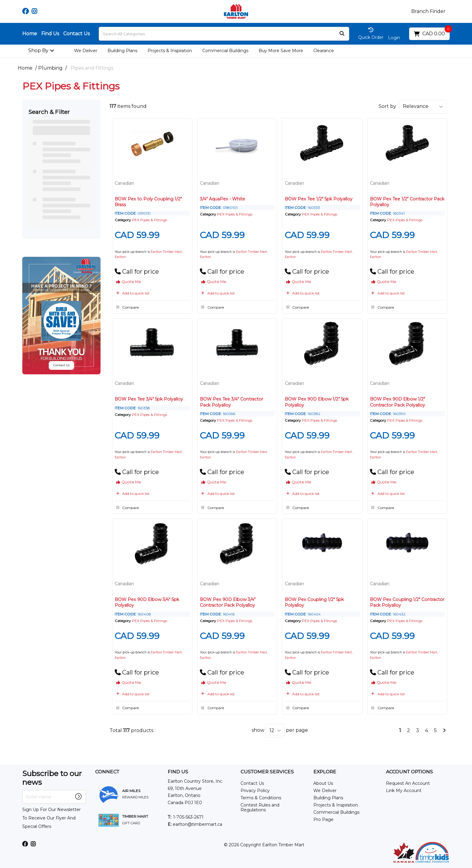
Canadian (124, 183)
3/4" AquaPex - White (222, 199)
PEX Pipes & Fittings (149, 220)
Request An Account (408, 783)
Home (30, 34)
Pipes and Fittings (92, 68)
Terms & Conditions (261, 798)
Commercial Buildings (225, 51)
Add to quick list (132, 293)
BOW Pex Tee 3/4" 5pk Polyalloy (149, 399)
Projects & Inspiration (170, 51)
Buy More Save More (281, 51)
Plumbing (50, 68)
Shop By (38, 50)
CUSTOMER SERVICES (267, 772)
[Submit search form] (342, 34)
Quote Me (129, 282)
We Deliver (86, 51)
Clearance (324, 51)
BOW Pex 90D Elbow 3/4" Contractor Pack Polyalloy (228, 602)
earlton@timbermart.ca (195, 824)
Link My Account (404, 791)
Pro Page (323, 819)
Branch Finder (428, 11)
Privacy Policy (255, 791)
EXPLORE (325, 772)
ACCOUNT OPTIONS (409, 772)
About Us (323, 783)
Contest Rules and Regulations (260, 807)
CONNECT (107, 772)
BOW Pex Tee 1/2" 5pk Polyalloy (319, 199)
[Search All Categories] (224, 34)
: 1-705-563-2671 (186, 817)
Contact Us (76, 34)
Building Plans (122, 51)
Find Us (50, 34)
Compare (127, 307)
